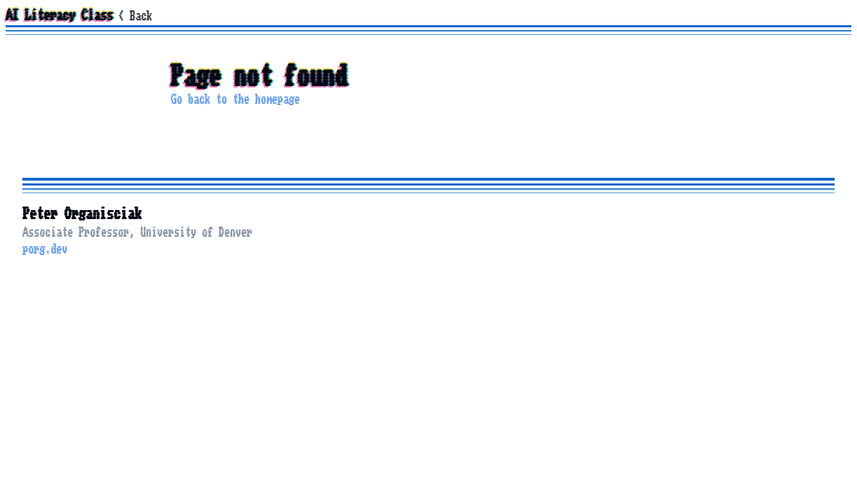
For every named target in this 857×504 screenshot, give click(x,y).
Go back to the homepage (235, 99)
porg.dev (45, 249)
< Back (135, 16)
